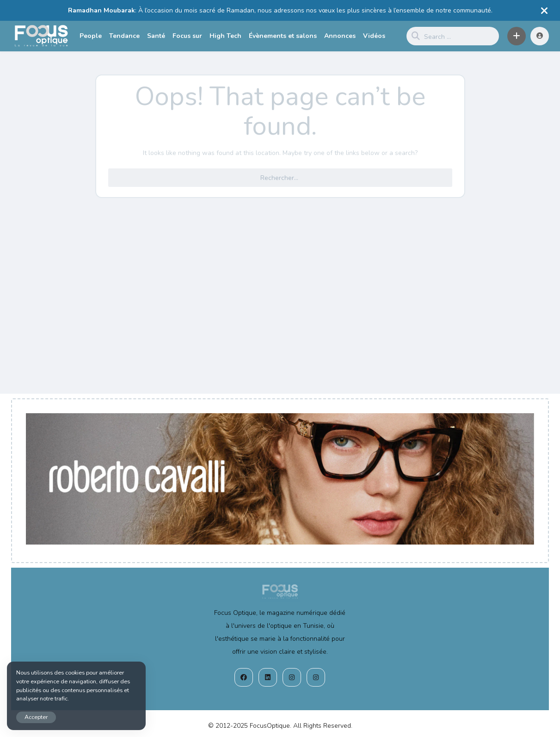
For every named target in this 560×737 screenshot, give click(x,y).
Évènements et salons (283, 36)
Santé (156, 36)
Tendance (124, 36)
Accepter (36, 717)
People (91, 36)
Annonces (340, 36)
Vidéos (374, 36)
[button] (517, 36)
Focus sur (187, 36)
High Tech (225, 36)
